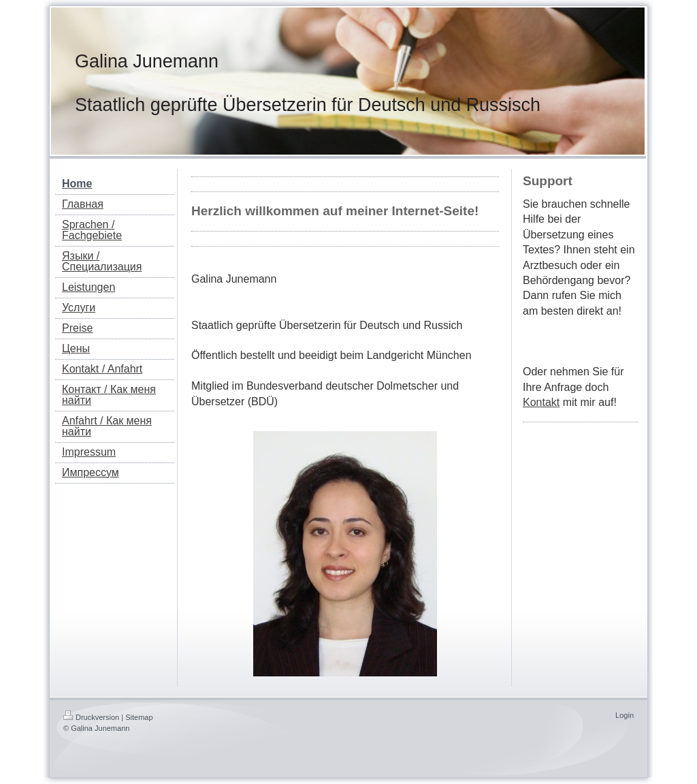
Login (625, 715)
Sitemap (139, 717)
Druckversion (91, 717)
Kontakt (541, 402)
